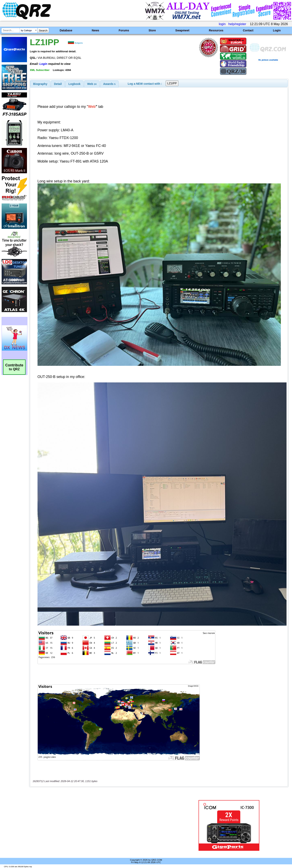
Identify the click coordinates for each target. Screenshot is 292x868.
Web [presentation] (92, 84)
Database (66, 30)
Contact (248, 30)
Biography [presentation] (40, 84)
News (96, 30)
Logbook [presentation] (75, 84)
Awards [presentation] (109, 84)
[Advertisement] (102, 825)
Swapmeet (182, 30)
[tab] (40, 84)
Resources (216, 30)
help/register (237, 24)
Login (277, 30)
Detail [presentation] (58, 84)
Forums (124, 30)
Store (152, 30)
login (222, 24)
